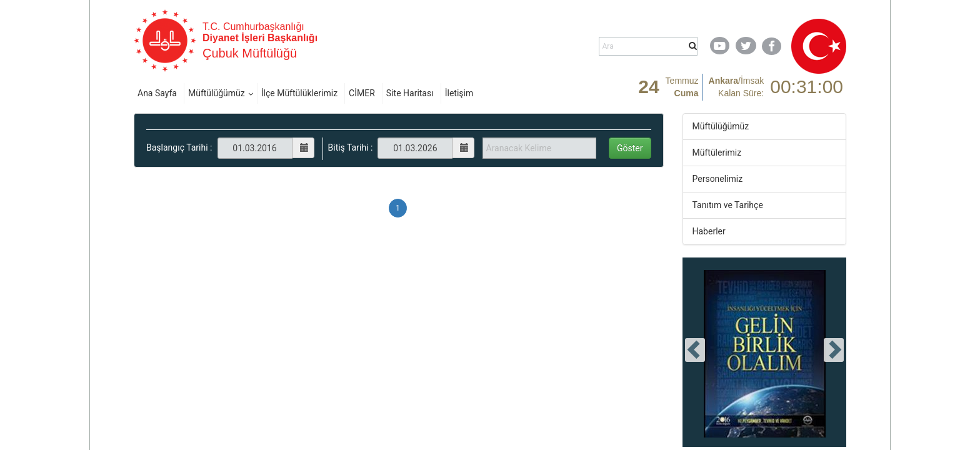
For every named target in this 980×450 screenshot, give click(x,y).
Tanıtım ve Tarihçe (728, 205)
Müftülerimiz (717, 152)
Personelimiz (718, 179)
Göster (630, 148)
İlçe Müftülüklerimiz (299, 93)
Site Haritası (410, 93)
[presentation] (695, 350)
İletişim (459, 93)
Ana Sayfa (157, 93)
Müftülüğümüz (217, 93)
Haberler (709, 231)
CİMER (362, 93)
